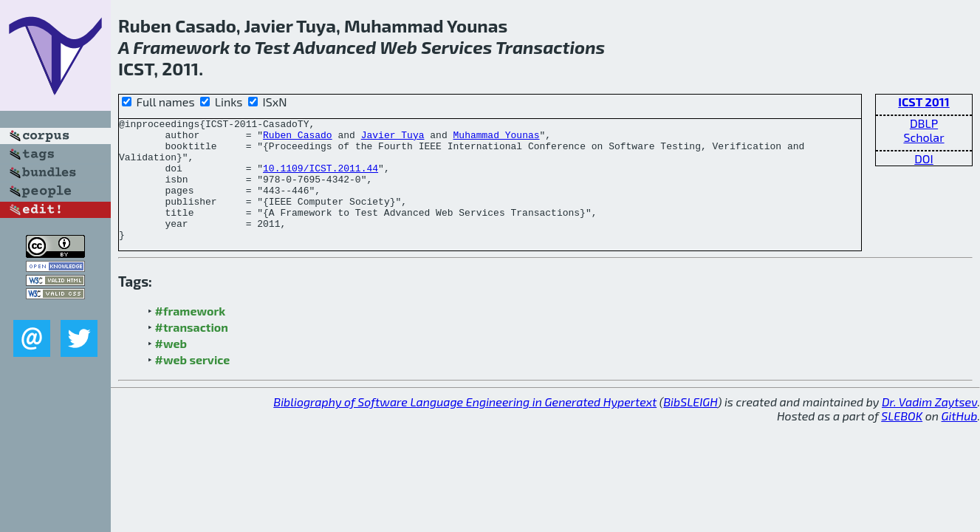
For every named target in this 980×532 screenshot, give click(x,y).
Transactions (550, 47)
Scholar (924, 137)
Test (273, 47)
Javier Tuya (393, 139)
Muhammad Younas (496, 139)
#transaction (192, 351)
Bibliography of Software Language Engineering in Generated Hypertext (465, 426)
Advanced (335, 47)
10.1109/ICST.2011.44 (321, 179)
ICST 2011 (924, 102)
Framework (181, 47)
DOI (924, 158)
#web (171, 368)
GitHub (960, 440)
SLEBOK (902, 440)
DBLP (924, 123)
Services (456, 47)
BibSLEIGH (690, 426)
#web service (193, 384)
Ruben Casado (298, 139)
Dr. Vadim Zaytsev (929, 426)
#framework (191, 335)
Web (398, 47)
